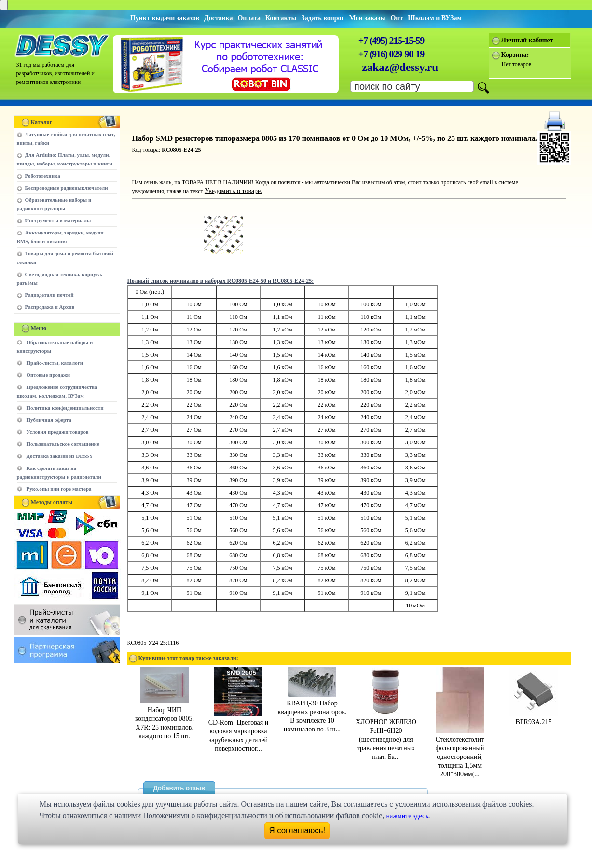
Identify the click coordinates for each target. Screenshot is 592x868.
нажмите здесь (407, 816)
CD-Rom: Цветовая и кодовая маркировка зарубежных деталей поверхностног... (239, 731)
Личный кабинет (527, 40)
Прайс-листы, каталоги (55, 363)
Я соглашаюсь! (297, 831)
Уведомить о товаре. (234, 191)
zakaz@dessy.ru (400, 67)
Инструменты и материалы (58, 220)
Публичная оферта (49, 420)
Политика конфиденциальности (65, 408)
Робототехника (43, 176)
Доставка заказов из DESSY (60, 456)
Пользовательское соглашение (63, 444)
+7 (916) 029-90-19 (391, 54)
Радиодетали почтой (49, 295)
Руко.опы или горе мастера (59, 489)
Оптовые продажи (48, 375)
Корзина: (515, 55)
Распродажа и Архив (50, 307)
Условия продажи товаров (58, 432)
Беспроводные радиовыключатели (67, 188)
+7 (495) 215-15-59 (391, 41)
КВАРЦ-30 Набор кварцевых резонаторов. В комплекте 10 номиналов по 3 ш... (312, 712)
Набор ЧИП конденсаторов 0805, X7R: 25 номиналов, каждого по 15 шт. (165, 719)
